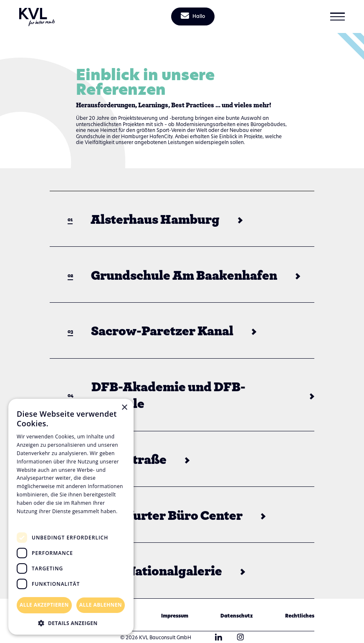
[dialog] (71, 517)
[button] (337, 16)
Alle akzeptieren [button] (44, 605)
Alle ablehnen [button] (101, 605)
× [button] (124, 408)
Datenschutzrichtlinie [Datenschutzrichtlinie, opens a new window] (46, 519)
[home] (37, 16)
